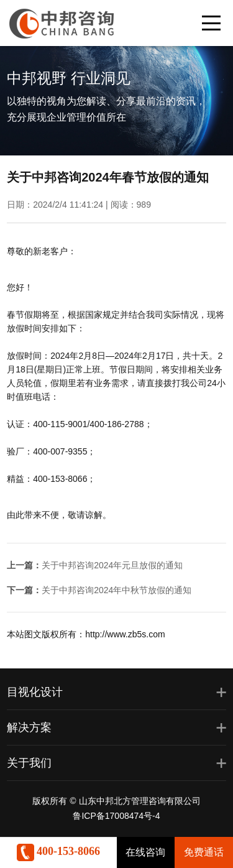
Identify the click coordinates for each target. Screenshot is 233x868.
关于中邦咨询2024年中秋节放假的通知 (116, 590)
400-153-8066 (59, 851)
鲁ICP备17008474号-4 (116, 816)
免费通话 (204, 852)
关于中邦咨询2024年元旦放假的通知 (112, 565)
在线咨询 (145, 852)
